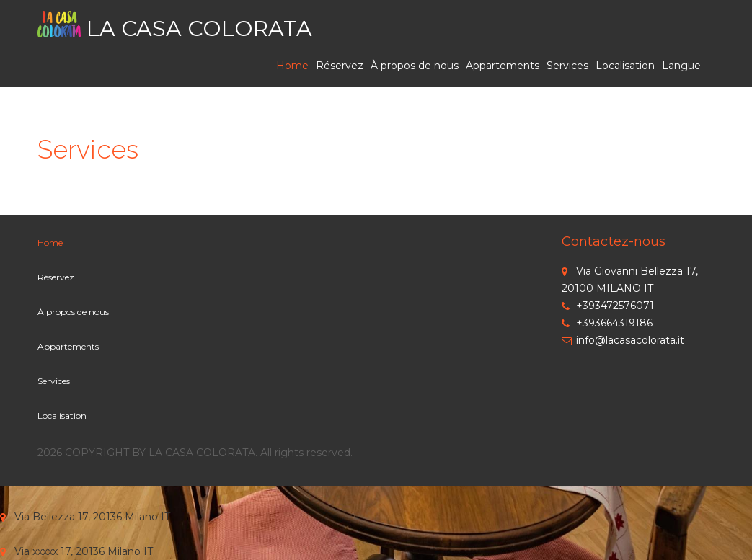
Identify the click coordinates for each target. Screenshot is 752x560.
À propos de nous (415, 66)
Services (567, 66)
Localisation (625, 66)
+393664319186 (607, 323)
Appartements (503, 66)
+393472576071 (608, 306)
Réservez (340, 66)
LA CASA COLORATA (199, 28)
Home (292, 66)
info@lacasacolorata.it (623, 340)
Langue (681, 66)
